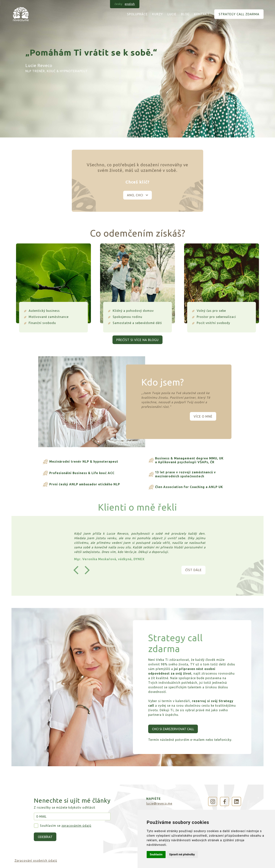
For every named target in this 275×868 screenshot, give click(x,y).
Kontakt (202, 14)
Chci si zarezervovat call (173, 729)
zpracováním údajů (76, 826)
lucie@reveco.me (159, 803)
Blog (185, 14)
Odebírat (45, 837)
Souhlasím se (66, 826)
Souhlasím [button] (156, 854)
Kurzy (158, 14)
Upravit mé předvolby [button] (182, 854)
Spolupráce (137, 14)
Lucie (172, 14)
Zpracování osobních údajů (36, 861)
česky (118, 4)
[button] (76, 570)
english (130, 4)
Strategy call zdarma (239, 14)
